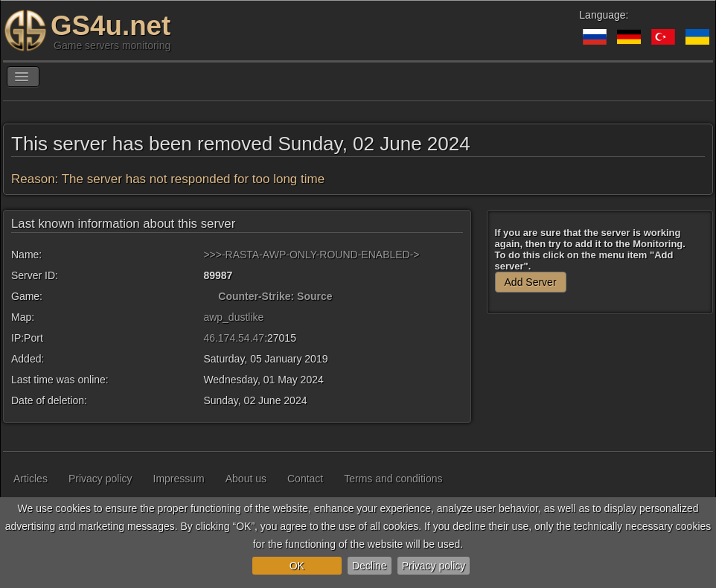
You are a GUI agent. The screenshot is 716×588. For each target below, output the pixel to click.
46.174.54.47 (234, 338)
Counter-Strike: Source (275, 296)
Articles (31, 479)
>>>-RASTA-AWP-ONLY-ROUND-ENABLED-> (311, 255)
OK (297, 566)
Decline (370, 566)
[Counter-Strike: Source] (209, 296)
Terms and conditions (393, 479)
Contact (305, 479)
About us (246, 479)
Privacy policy (434, 566)
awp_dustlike (233, 317)
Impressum (179, 479)
